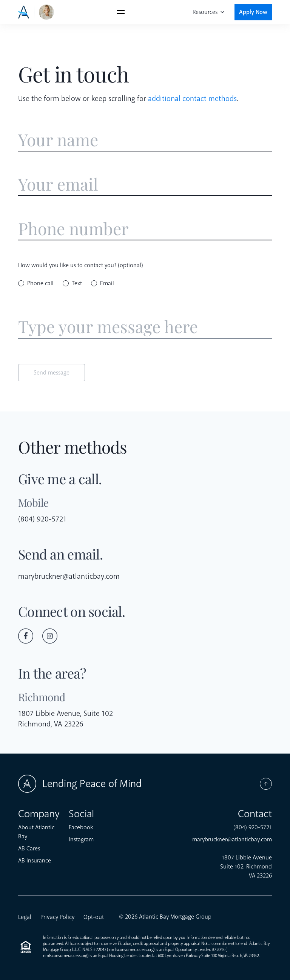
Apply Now (253, 12)
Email (107, 283)
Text (77, 283)
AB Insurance (35, 861)
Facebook (81, 827)
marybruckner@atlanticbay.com (69, 576)
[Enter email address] (145, 184)
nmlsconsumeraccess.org (131, 950)
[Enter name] (145, 140)
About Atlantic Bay (36, 832)
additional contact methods (192, 99)
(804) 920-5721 (42, 519)
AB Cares (29, 849)
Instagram (81, 839)
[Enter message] (145, 327)
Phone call (40, 283)
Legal (25, 917)
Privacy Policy (57, 917)
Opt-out (94, 917)
